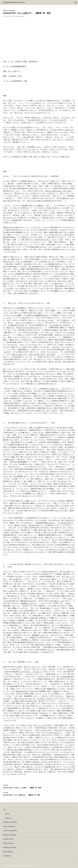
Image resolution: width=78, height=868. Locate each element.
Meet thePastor (8, 852)
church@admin (20, 16)
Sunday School (8, 839)
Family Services (8, 843)
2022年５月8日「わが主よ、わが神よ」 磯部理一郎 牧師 (39, 786)
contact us (9, 818)
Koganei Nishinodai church (14, 2)
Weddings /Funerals (10, 847)
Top (4, 809)
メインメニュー (76, 2)
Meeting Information (10, 835)
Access (8, 814)
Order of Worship (9, 826)
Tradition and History (10, 822)
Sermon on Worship (9, 11)
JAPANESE (7, 856)
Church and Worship (10, 831)
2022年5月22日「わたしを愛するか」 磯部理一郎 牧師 (39, 794)
